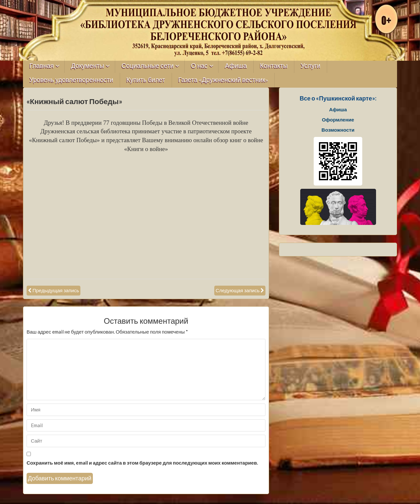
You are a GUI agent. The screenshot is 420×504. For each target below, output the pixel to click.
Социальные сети (147, 66)
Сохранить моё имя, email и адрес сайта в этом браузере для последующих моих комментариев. (142, 463)
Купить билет (146, 80)
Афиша (236, 66)
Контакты (274, 66)
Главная (42, 66)
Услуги (310, 66)
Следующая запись (238, 290)
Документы (88, 66)
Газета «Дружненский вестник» (223, 80)
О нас (199, 66)
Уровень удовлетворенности (72, 80)
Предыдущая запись (56, 290)
